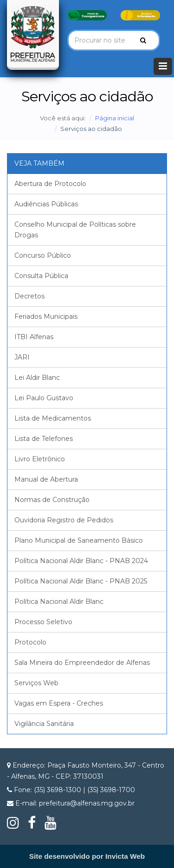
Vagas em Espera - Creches (59, 703)
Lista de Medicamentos (53, 418)
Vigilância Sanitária (44, 724)
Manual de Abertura (46, 479)
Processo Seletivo (43, 622)
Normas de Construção (52, 500)
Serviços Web (36, 683)
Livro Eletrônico (40, 459)
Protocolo (30, 642)
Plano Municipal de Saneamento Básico (79, 540)
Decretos (29, 296)
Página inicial (115, 118)
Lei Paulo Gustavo (44, 398)
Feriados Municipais (46, 316)
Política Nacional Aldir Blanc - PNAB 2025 (81, 581)
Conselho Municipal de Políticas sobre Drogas (75, 230)
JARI (22, 357)
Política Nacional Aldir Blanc (59, 601)
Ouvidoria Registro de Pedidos (64, 520)
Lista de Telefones (44, 439)
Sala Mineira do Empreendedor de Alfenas (82, 663)
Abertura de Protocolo (50, 184)
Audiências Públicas (46, 204)
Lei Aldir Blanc (37, 378)
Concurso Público (43, 255)
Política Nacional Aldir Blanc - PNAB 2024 (81, 561)
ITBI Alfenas (34, 337)
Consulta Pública (41, 276)
